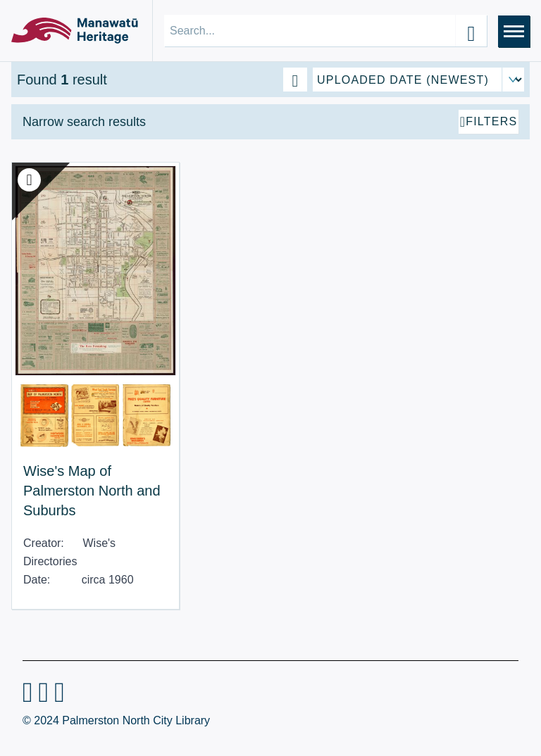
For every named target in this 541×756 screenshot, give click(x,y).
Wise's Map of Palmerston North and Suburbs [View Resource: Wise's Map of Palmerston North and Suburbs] (92, 484)
